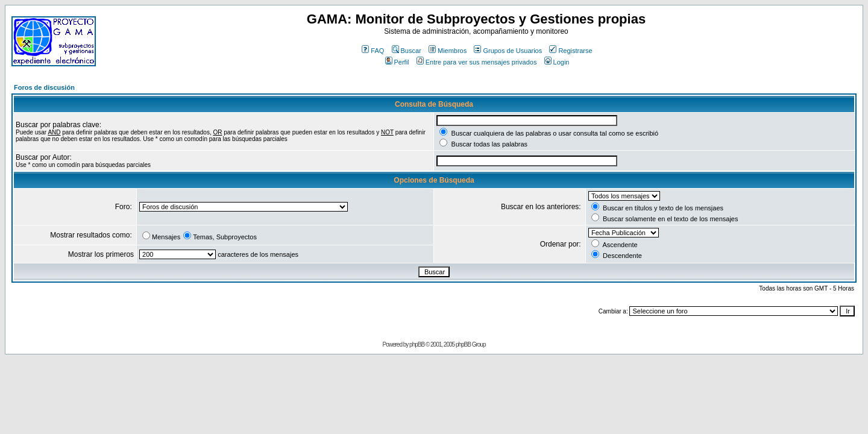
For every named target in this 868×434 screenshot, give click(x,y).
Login (557, 62)
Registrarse (571, 51)
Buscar (407, 51)
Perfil (397, 62)
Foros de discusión (44, 87)
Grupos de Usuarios (508, 51)
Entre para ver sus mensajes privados (477, 62)
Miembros (448, 51)
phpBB (417, 344)
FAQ (373, 51)
